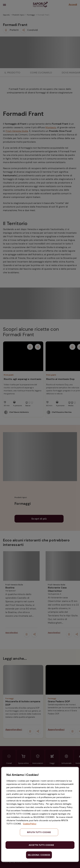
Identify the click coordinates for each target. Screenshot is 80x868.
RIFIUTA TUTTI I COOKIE (39, 832)
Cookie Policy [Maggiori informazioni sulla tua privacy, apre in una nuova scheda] (30, 824)
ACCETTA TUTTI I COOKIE (41, 845)
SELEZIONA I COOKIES (39, 855)
